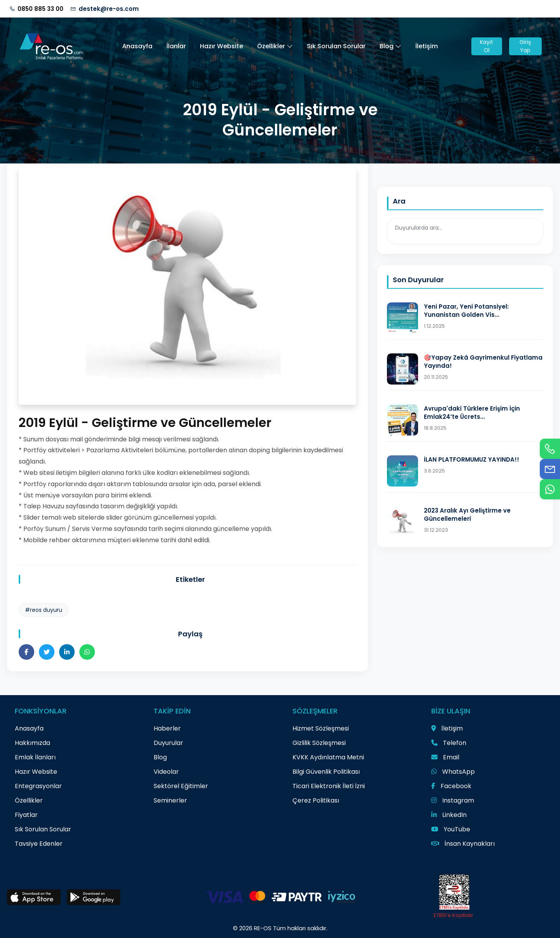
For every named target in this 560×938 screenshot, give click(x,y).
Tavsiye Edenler (39, 844)
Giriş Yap (525, 46)
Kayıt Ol (486, 46)
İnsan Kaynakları (463, 844)
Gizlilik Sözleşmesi (319, 743)
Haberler (167, 728)
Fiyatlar (26, 815)
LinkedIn (449, 815)
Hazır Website (221, 46)
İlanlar (176, 46)
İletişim (427, 46)
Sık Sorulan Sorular (336, 46)
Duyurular (168, 743)
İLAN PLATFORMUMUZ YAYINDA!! (472, 459)
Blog (390, 46)
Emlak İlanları (35, 757)
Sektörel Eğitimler (181, 786)
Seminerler (170, 800)
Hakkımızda (32, 743)
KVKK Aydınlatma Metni (328, 757)
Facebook (451, 786)
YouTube (451, 829)
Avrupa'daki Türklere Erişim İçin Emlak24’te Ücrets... (472, 413)
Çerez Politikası (316, 800)
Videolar (166, 772)
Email (445, 757)
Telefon (449, 743)
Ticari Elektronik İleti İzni (329, 786)
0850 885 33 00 (40, 9)
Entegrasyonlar (38, 786)
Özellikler (275, 46)
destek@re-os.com (109, 9)
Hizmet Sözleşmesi (321, 728)
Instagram (453, 800)
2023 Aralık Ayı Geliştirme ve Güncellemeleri (467, 515)
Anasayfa (137, 46)
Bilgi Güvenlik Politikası (326, 772)
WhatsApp (453, 772)
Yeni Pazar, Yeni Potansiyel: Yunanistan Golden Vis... (466, 311)
